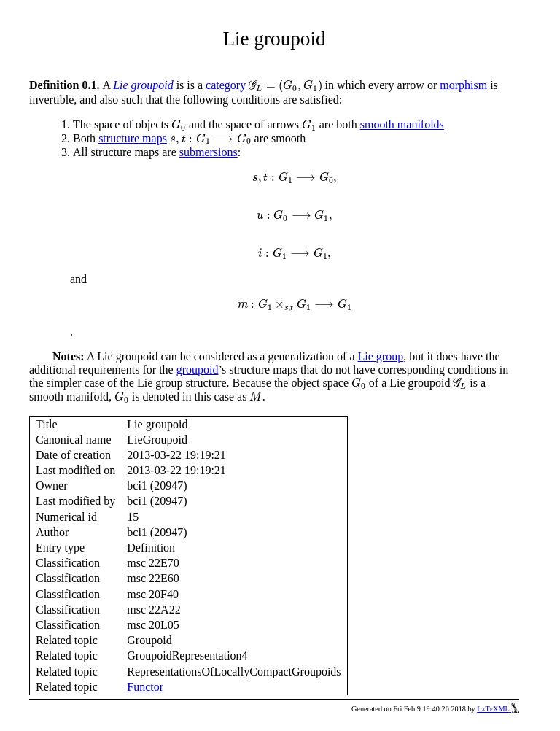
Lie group (381, 356)
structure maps (133, 138)
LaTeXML (498, 709)
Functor (145, 687)
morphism (463, 85)
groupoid (198, 370)
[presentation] (285, 86)
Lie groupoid (143, 85)
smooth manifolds (402, 124)
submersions (209, 152)
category (226, 85)
